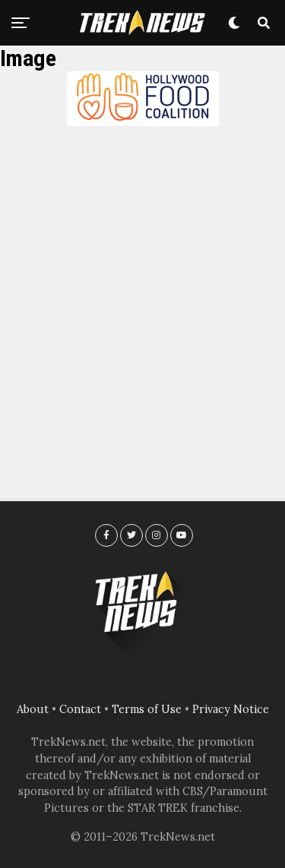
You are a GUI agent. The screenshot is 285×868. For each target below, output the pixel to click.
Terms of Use (147, 709)
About (33, 709)
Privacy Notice (231, 709)
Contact (80, 709)
